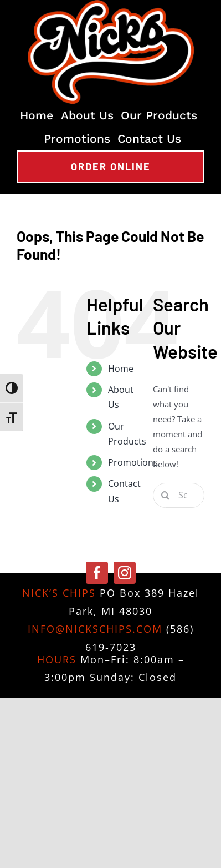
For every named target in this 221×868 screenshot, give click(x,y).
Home (121, 369)
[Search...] (179, 495)
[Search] (165, 495)
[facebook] (97, 573)
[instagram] (125, 573)
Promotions (133, 462)
